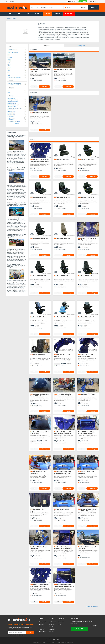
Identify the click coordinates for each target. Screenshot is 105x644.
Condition (11, 88)
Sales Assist (52, 632)
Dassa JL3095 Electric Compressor (86, 472)
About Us (41, 627)
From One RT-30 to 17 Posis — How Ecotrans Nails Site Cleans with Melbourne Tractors (16, 137)
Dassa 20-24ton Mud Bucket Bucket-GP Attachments (87, 433)
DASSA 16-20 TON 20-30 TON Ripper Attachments (87, 239)
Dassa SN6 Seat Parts (38, 317)
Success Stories (43, 632)
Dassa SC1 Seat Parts (38, 197)
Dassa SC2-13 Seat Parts (39, 238)
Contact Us (61, 622)
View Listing (44, 86)
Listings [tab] (46, 46)
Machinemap (61, 642)
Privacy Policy (45, 642)
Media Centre (52, 629)
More (17, 123)
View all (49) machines (92, 607)
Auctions (38, 14)
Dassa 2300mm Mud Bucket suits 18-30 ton (40, 433)
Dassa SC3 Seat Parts (62, 159)
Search (94, 7)
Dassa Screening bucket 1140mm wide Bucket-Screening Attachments (64, 586)
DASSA (15, 18)
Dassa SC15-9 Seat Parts (87, 317)
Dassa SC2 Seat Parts (86, 159)
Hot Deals (69, 14)
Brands (48, 14)
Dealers (10, 80)
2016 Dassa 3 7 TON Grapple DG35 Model (86, 356)
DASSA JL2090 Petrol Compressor (38, 472)
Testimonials (42, 629)
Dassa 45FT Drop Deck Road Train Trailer (40, 70)
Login (41, 622)
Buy (10, 14)
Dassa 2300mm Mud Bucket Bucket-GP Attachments (40, 395)
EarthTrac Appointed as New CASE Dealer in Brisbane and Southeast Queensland (16, 169)
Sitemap (53, 642)
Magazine (42, 624)
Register (45, 622)
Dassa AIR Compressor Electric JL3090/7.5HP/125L (63, 472)
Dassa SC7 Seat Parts (62, 276)
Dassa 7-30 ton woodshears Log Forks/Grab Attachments (64, 433)
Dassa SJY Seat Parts (62, 238)
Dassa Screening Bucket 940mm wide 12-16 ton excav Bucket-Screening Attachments (64, 548)
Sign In (92, 1)
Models (10, 46)
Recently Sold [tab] (82, 46)
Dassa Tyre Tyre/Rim (38, 355)
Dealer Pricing (52, 627)
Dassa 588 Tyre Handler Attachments (39, 548)
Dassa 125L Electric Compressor (62, 510)
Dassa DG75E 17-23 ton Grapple (63, 356)
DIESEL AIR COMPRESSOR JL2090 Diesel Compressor (88, 510)
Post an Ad (83, 1)
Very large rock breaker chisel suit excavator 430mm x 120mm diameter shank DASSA (64, 395)
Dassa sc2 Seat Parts (86, 197)
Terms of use (36, 642)
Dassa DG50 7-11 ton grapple (38, 510)
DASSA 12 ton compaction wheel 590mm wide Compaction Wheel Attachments (40, 160)
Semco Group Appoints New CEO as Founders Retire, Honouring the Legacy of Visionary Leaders (16, 236)
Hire (19, 14)
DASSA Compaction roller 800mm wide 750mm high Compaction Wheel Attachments (40, 586)
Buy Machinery (52, 622)
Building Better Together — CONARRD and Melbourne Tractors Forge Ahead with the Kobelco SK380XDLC (17, 204)
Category (11, 95)
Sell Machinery (52, 624)
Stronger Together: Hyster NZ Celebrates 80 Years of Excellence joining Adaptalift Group (16, 266)
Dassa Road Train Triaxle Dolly (63, 70)
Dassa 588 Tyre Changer (39, 113)
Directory (57, 14)
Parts (28, 14)
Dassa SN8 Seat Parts (62, 317)
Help (60, 624)
